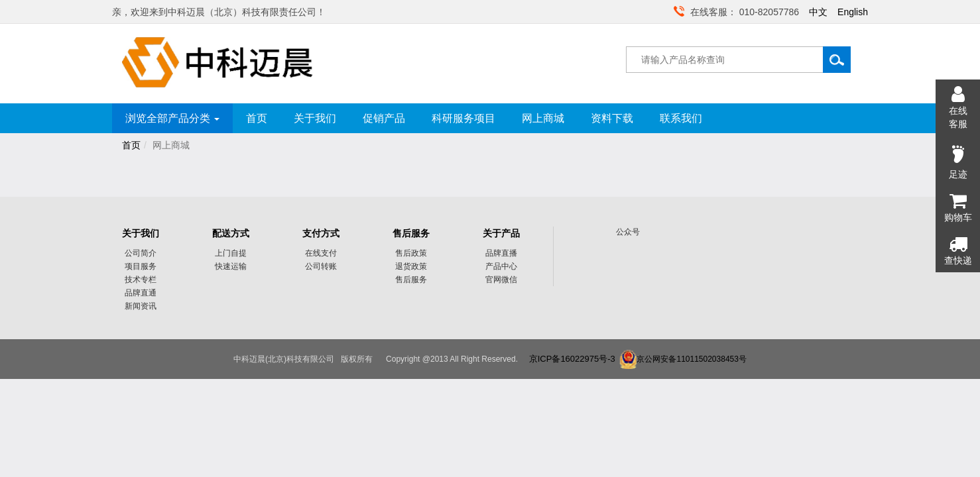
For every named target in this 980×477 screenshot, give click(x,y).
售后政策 (411, 253)
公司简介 (141, 253)
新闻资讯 (141, 306)
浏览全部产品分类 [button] (172, 118)
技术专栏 (141, 280)
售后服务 (411, 233)
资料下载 (612, 118)
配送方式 (231, 233)
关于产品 (501, 233)
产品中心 (501, 266)
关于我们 (315, 118)
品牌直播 (501, 253)
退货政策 (411, 266)
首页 (257, 118)
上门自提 (231, 253)
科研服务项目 (463, 118)
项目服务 (141, 266)
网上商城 (543, 118)
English (853, 12)
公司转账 (321, 266)
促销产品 (384, 118)
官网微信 (501, 280)
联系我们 (681, 118)
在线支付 (321, 253)
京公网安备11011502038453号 (691, 359)
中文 (818, 12)
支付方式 (321, 233)
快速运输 (231, 266)
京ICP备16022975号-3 (572, 359)
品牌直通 (141, 293)
